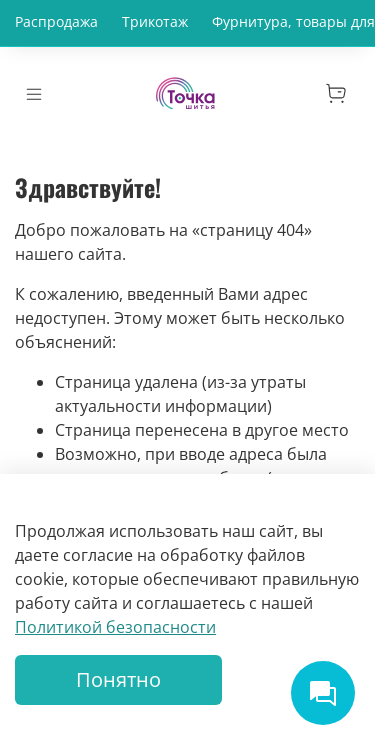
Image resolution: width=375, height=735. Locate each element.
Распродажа (56, 21)
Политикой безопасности (115, 627)
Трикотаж (155, 21)
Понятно (118, 679)
